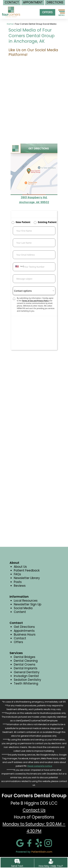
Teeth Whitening (26, 684)
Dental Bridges (25, 657)
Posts (18, 582)
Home (10, 24)
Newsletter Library (27, 578)
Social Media (23, 608)
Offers (18, 642)
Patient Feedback (27, 570)
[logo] (11, 10)
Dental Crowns (25, 664)
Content (20, 612)
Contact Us (34, 810)
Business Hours (25, 635)
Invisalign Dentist (26, 676)
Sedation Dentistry (27, 680)
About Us (20, 567)
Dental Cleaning (26, 661)
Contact (20, 638)
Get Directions (24, 627)
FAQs (17, 574)
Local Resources (26, 601)
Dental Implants (26, 668)
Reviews (20, 586)
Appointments (24, 631)
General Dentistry (27, 672)
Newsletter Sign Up (28, 604)
